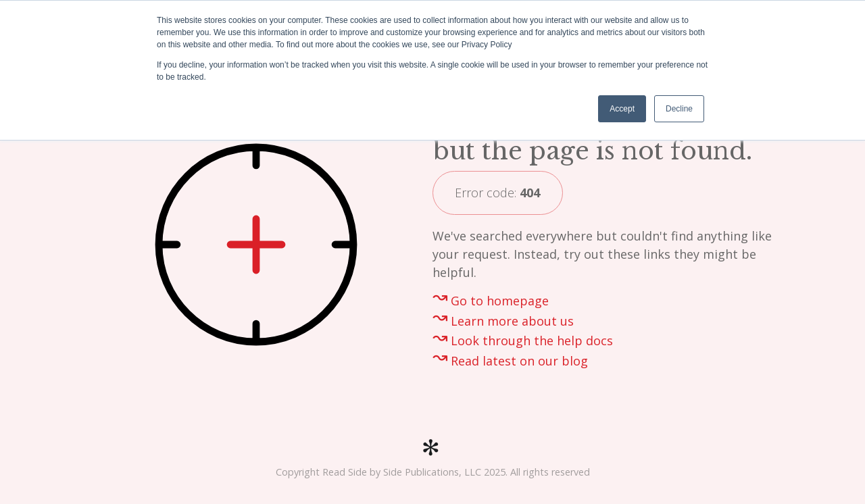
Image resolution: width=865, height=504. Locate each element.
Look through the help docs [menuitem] (532, 341)
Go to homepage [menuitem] (500, 301)
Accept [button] (622, 109)
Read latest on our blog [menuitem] (519, 361)
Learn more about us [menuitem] (512, 321)
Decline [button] (679, 109)
